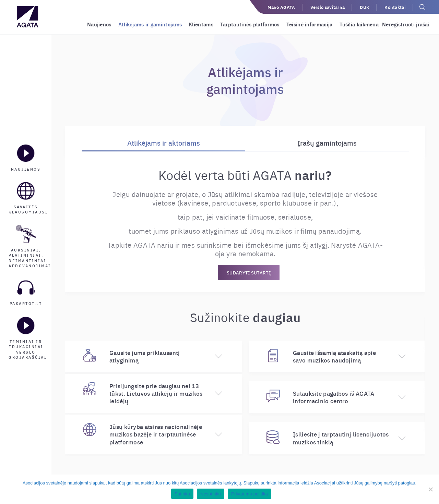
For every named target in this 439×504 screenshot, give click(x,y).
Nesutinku (211, 494)
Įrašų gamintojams (327, 143)
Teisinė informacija (310, 24)
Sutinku (182, 494)
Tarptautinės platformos (250, 24)
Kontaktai (395, 7)
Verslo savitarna (328, 7)
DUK (365, 7)
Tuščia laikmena (359, 24)
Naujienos (99, 24)
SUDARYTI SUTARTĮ (249, 273)
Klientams (201, 24)
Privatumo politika (250, 494)
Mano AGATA (281, 7)
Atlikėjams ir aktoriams (164, 143)
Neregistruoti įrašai (406, 24)
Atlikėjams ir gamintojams (150, 24)
